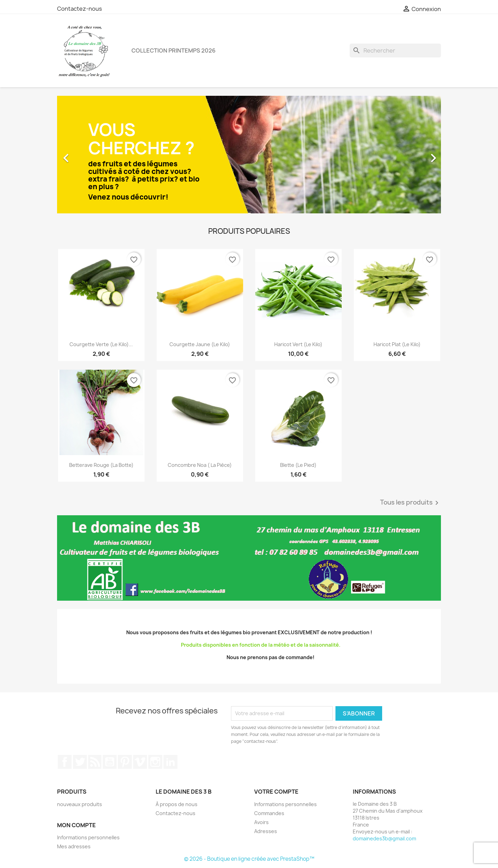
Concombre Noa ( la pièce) (200, 465)
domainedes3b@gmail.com (384, 838)
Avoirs (261, 822)
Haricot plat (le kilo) (397, 344)
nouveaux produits (80, 804)
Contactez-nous (80, 9)
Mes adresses (74, 846)
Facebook (65, 762)
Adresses (266, 831)
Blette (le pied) (298, 465)
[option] (249, 155)
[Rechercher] (395, 50)
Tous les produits (411, 503)
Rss (95, 762)
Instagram (155, 762)
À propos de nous (177, 804)
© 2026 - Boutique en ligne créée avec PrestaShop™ (249, 859)
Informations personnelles (88, 837)
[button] (86, 155)
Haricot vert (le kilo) (298, 344)
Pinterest (125, 762)
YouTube (110, 762)
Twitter (80, 762)
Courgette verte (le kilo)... (101, 344)
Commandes (269, 813)
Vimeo (140, 762)
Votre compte (276, 792)
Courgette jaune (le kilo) (200, 344)
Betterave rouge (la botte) (101, 465)
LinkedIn (170, 762)
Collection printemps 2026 (173, 50)
